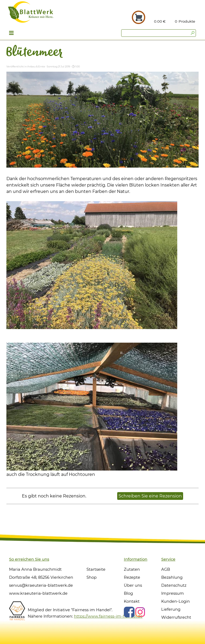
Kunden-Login (176, 601)
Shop (92, 577)
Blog (128, 593)
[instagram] (140, 612)
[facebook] (129, 612)
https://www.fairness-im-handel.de (108, 616)
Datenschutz (174, 585)
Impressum (173, 593)
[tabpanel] (187, 21)
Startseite (96, 569)
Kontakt (132, 601)
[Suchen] (159, 33)
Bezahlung (172, 577)
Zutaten (132, 569)
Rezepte (132, 577)
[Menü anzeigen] (11, 34)
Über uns (133, 585)
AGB (166, 569)
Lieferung (171, 609)
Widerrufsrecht (176, 617)
